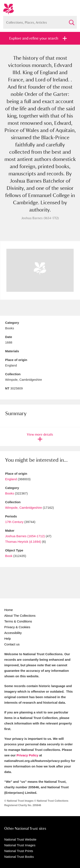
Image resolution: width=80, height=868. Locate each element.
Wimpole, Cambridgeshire (24, 508)
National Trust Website (20, 839)
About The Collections (20, 616)
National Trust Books (19, 857)
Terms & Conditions (18, 621)
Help (8, 639)
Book (9, 556)
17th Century (14, 522)
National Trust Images (20, 845)
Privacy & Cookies (17, 627)
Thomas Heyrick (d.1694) (23, 542)
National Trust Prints (19, 851)
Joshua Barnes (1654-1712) (25, 536)
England (11, 479)
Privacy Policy (28, 755)
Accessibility (13, 633)
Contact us (12, 644)
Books (10, 493)
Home (9, 610)
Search (71, 21)
